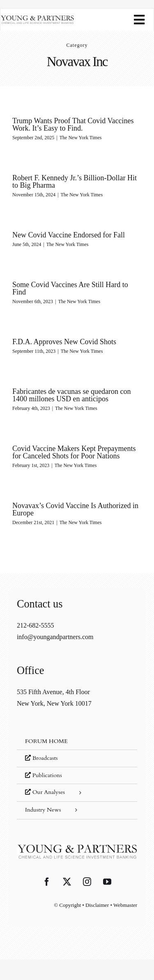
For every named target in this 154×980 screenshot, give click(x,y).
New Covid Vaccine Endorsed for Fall (69, 235)
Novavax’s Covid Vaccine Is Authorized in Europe (75, 509)
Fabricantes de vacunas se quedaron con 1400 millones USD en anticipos (71, 395)
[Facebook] (47, 882)
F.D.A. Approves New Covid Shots (64, 342)
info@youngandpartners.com (55, 637)
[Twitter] (67, 882)
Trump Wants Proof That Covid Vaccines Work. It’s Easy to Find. (73, 124)
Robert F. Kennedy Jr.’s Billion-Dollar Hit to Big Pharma (75, 182)
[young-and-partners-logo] (37, 18)
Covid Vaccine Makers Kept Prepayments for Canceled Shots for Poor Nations (74, 452)
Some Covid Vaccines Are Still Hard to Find (70, 288)
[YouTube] (107, 882)
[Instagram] (87, 882)
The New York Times (81, 138)
